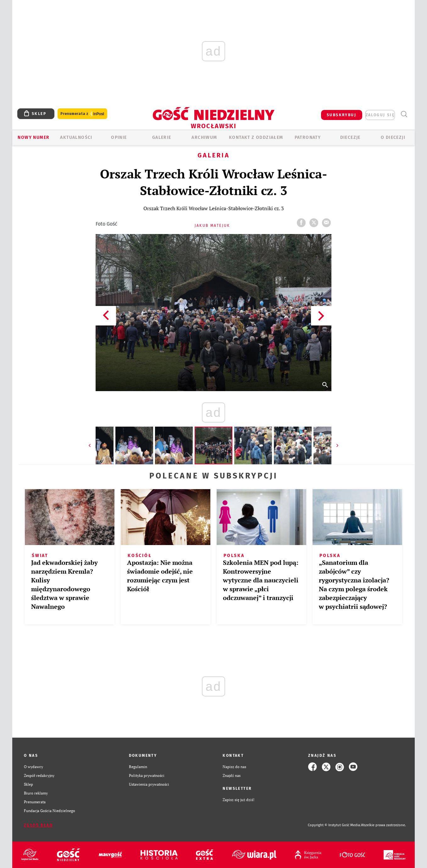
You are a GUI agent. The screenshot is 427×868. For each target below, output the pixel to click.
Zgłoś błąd (38, 825)
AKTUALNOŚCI (76, 137)
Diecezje (350, 137)
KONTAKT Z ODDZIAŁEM (256, 137)
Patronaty (308, 137)
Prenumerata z (82, 114)
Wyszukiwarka (404, 114)
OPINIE (119, 137)
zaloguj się (380, 115)
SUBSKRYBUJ (341, 115)
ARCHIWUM (204, 137)
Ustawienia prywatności (149, 784)
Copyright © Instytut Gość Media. (334, 825)
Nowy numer (33, 137)
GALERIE (162, 137)
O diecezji (393, 137)
